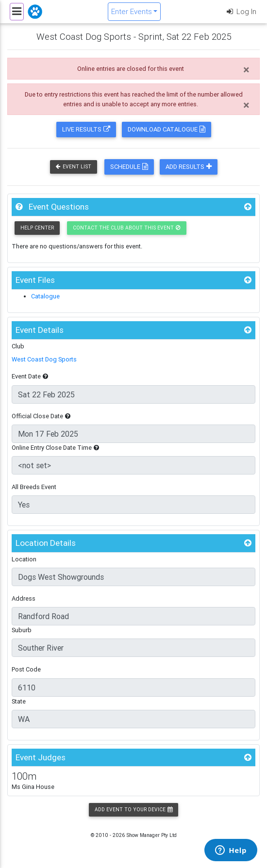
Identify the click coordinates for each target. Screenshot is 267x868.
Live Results (86, 129)
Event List (74, 167)
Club (18, 346)
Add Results (189, 167)
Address (24, 598)
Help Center (37, 228)
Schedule (129, 167)
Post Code (26, 669)
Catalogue (45, 296)
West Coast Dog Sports (44, 359)
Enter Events (132, 11)
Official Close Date (41, 416)
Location (24, 559)
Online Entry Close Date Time (55, 448)
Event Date (30, 376)
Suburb (22, 630)
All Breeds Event (34, 487)
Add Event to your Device (133, 810)
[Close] (246, 70)
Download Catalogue (167, 129)
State (19, 701)
